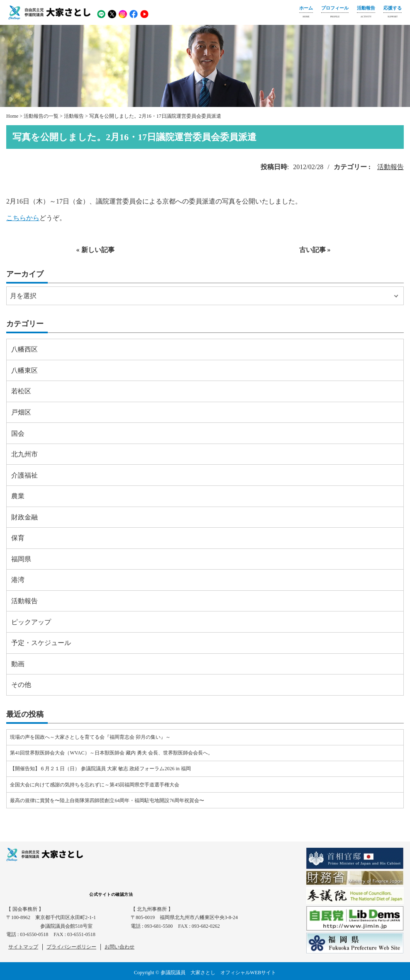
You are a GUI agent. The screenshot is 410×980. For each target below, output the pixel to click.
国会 (18, 433)
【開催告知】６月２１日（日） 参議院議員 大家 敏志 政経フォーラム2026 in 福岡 (100, 769)
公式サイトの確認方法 (111, 894)
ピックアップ (31, 622)
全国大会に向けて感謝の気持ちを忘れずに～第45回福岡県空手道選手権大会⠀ (96, 785)
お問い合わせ (120, 947)
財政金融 (24, 517)
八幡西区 (24, 349)
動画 (18, 664)
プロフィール (335, 13)
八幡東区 (24, 370)
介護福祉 (24, 475)
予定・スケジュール (41, 643)
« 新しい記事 (95, 250)
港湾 (18, 580)
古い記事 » (315, 250)
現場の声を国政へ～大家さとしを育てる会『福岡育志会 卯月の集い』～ (90, 737)
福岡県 (21, 559)
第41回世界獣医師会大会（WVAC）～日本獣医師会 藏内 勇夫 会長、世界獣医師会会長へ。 (111, 753)
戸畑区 (21, 412)
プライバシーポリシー (71, 947)
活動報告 (366, 13)
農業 (18, 496)
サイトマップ (23, 947)
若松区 (21, 391)
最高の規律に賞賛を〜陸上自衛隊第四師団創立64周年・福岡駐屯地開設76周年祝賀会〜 (107, 800)
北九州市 (24, 454)
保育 (18, 538)
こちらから (23, 218)
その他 (21, 685)
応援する (393, 13)
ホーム (306, 13)
